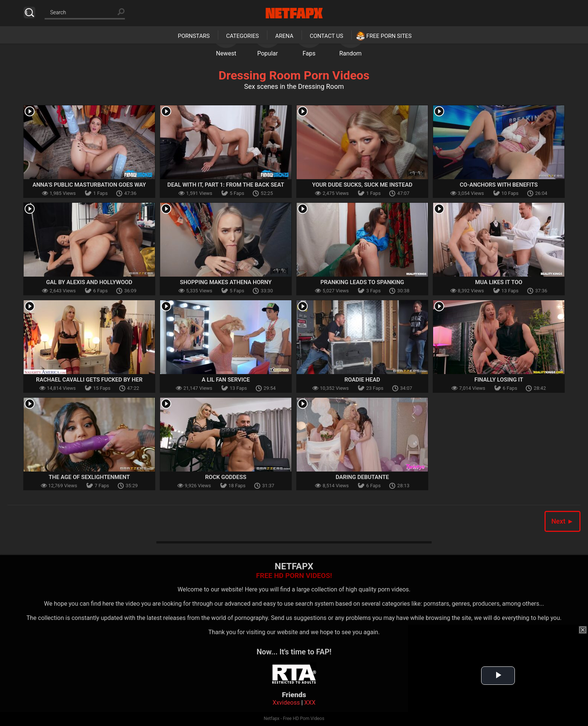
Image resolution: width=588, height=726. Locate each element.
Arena (284, 36)
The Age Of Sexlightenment (89, 477)
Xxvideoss (286, 703)
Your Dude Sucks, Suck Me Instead (362, 185)
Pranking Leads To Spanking (362, 282)
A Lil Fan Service (226, 380)
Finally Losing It (499, 380)
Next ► (562, 521)
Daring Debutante (362, 477)
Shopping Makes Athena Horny (226, 282)
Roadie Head (362, 380)
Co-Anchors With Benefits (499, 185)
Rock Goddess (226, 477)
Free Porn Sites (389, 36)
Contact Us (326, 36)
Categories (242, 36)
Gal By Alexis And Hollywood (89, 282)
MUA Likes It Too (499, 282)
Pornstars (194, 36)
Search (29, 13)
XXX (310, 703)
